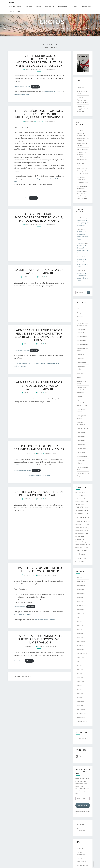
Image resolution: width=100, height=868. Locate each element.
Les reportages (82, 433)
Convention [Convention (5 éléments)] (82, 504)
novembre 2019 (82, 713)
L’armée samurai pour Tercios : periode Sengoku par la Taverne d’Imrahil (39, 386)
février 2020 (80, 701)
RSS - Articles (81, 824)
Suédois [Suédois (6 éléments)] (83, 554)
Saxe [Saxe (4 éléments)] (88, 551)
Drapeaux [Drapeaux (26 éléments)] (79, 507)
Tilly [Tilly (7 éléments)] (85, 559)
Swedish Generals (19, 661)
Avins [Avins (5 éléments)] (83, 499)
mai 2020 (80, 689)
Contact (11, 11)
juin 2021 (80, 661)
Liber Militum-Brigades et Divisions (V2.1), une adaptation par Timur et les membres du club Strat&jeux (39, 61)
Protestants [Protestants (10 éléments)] (79, 544)
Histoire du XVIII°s (82, 344)
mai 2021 (80, 665)
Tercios (13, 2)
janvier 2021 (81, 677)
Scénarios (29, 7)
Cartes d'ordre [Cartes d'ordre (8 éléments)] (85, 502)
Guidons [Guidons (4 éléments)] (83, 525)
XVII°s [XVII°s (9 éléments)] (82, 562)
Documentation (50, 7)
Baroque (79, 313)
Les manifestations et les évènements (83, 403)
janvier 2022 (81, 637)
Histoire (38, 7)
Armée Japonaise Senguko (21, 350)
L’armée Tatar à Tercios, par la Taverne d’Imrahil (39, 271)
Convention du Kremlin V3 (21, 198)
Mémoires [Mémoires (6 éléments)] (81, 534)
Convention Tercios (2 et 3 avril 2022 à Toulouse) (83, 323)
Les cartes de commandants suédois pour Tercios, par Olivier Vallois (39, 639)
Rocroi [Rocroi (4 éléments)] (81, 548)
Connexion (80, 848)
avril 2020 (80, 693)
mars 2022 (80, 629)
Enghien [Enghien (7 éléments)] (86, 507)
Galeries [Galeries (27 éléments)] (79, 514)
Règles (19, 7)
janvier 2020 (81, 705)
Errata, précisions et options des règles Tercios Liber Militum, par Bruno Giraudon (39, 114)
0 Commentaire (49, 69)
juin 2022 (80, 617)
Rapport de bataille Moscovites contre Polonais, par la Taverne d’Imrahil (39, 217)
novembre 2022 (82, 605)
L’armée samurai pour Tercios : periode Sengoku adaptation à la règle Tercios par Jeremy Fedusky (39, 335)
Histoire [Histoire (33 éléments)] (83, 528)
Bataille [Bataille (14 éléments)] (87, 499)
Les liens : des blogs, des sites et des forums (82, 109)
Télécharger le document (23, 614)
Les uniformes (81, 449)
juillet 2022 (80, 613)
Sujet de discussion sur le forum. (45, 620)
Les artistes (80, 359)
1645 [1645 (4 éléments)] (88, 493)
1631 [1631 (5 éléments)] (80, 493)
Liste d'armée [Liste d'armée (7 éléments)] (84, 531)
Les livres (80, 396)
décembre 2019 (82, 709)
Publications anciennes (23, 676)
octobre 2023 (81, 593)
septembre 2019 (82, 721)
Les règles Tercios (82, 429)
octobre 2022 (81, 609)
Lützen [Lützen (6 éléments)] (77, 534)
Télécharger (35, 87)
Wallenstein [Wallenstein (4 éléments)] (78, 562)
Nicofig (39, 69)
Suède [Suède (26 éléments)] (78, 554)
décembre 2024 (82, 581)
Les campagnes (82, 363)
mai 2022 (80, 621)
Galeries (74, 7)
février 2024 (80, 589)
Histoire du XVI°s (82, 336)
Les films (80, 377)
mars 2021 (80, 673)
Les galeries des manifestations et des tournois (83, 390)
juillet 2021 (80, 657)
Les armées (80, 355)
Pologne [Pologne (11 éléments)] (85, 542)
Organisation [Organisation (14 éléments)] (80, 539)
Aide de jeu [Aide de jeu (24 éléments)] (82, 496)
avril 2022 (80, 625)
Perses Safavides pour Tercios (22, 470)
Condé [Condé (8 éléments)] (77, 504)
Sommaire (12, 7)
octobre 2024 (81, 585)
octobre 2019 (81, 717)
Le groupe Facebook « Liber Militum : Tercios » (82, 100)
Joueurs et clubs (86, 7)
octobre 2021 (81, 649)
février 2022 (80, 633)
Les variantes (81, 453)
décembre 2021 (82, 641)
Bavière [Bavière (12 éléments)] (78, 502)
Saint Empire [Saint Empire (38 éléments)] (81, 551)
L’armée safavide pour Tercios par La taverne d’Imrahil (39, 493)
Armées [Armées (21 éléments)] (78, 499)
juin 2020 (80, 685)
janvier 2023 (81, 601)
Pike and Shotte (82, 457)
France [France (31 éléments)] (85, 510)
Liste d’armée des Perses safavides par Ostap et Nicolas (39, 448)
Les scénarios (81, 437)
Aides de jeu (80, 309)
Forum (19, 11)
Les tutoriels (81, 445)
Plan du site (80, 87)
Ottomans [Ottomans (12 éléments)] (79, 542)
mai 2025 (80, 577)
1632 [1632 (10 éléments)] (83, 493)
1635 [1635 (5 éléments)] (86, 493)
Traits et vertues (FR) (20, 607)
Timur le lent (81, 243)
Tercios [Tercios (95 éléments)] (79, 558)
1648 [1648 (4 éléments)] (76, 496)
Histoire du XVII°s (82, 340)
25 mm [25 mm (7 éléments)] (77, 493)
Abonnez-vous (83, 805)
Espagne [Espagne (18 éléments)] (79, 510)
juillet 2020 (80, 681)
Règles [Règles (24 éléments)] (85, 547)
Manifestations (63, 7)
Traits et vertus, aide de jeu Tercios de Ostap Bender (39, 569)
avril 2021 (80, 669)
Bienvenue (80, 317)
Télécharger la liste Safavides (39, 475)
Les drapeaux (81, 373)
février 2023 (80, 597)
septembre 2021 (82, 653)
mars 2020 (80, 697)
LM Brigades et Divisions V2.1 (22, 87)
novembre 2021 (82, 645)
